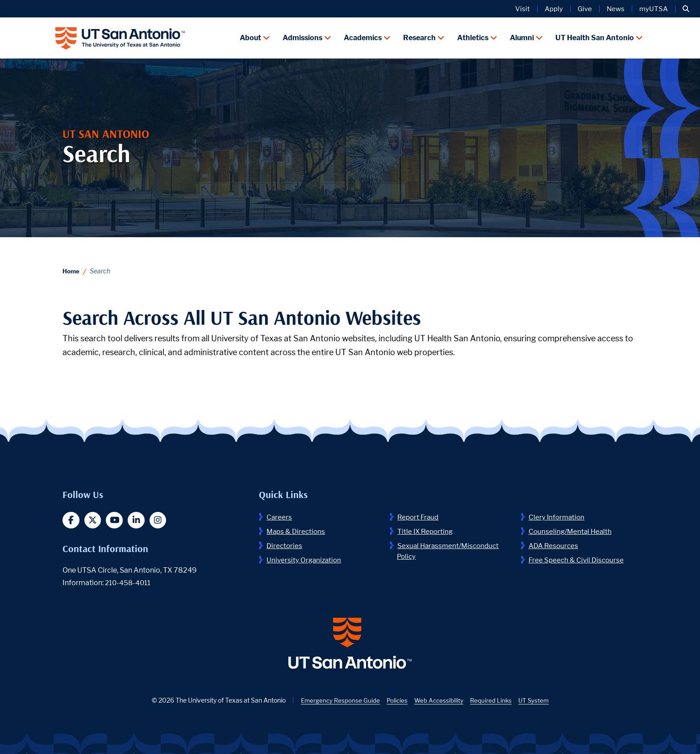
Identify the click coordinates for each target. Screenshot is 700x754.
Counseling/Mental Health (571, 530)
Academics (363, 37)
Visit (523, 9)
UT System (536, 703)
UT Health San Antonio (595, 37)
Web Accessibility (439, 703)
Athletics (473, 37)
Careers (279, 515)
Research (419, 37)
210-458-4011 (129, 582)
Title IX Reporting (426, 530)
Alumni (522, 37)
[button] (686, 9)
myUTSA (654, 9)
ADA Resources (555, 544)
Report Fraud (419, 515)
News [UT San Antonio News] (616, 9)
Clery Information (558, 515)
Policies (396, 703)
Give (585, 9)
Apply (554, 9)
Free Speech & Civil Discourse (578, 558)
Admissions (302, 37)
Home (71, 269)
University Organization (305, 558)
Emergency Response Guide (338, 703)
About (250, 37)
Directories (285, 544)
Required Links (492, 703)
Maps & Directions (297, 530)
